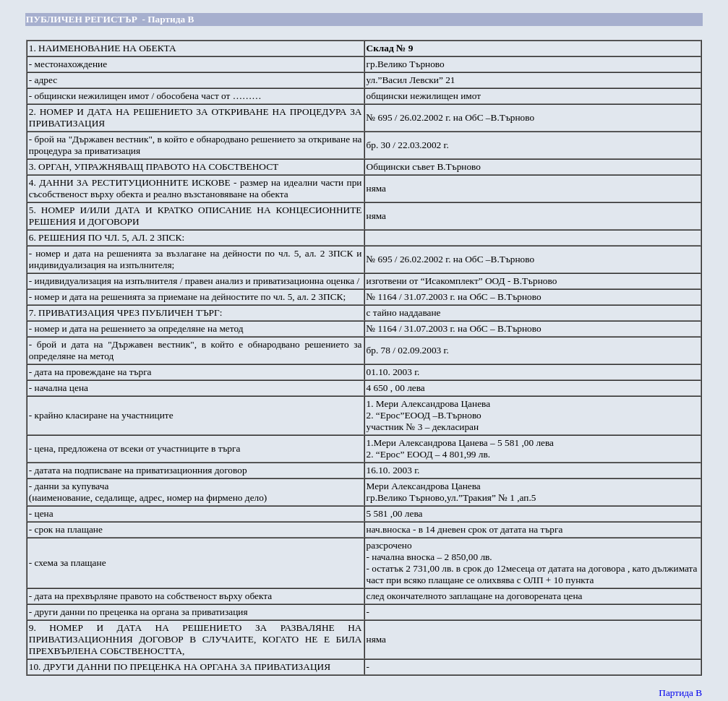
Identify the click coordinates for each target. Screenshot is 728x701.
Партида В (680, 693)
